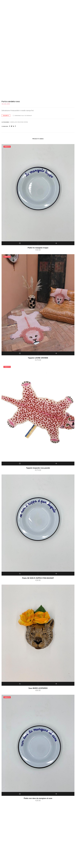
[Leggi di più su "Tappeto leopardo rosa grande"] (20, 501)
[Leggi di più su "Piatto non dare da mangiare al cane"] (20, 831)
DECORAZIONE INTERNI (21, 159)
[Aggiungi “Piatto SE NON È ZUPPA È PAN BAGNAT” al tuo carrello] (20, 611)
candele (12, 159)
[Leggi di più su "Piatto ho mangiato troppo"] (20, 281)
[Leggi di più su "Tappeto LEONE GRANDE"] (20, 391)
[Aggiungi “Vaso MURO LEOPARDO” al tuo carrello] (20, 721)
